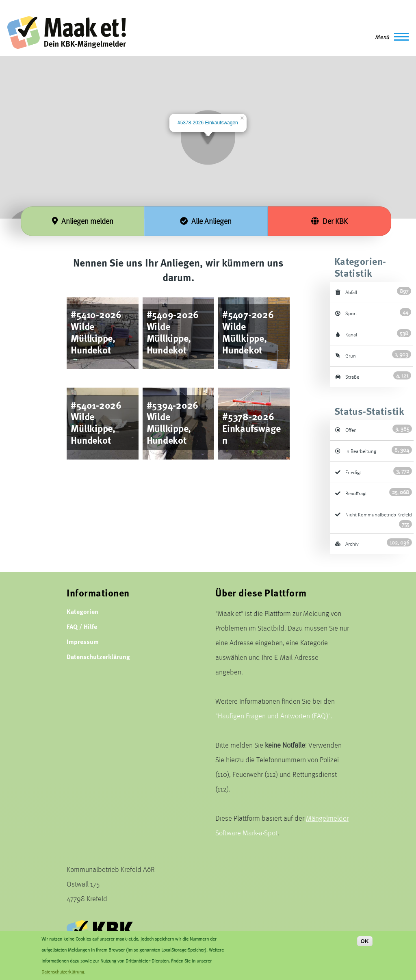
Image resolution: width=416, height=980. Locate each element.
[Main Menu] (389, 37)
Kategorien (82, 611)
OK (365, 942)
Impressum (83, 641)
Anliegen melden (83, 221)
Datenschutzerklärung (98, 656)
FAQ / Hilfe (82, 626)
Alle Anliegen (206, 221)
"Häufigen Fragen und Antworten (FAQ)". (274, 715)
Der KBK (329, 221)
